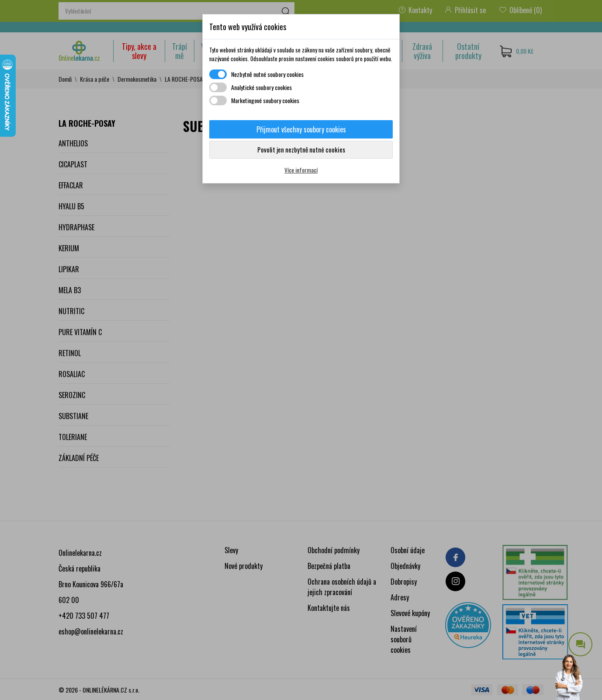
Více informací (301, 170)
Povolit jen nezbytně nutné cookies (301, 149)
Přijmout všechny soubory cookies (301, 129)
